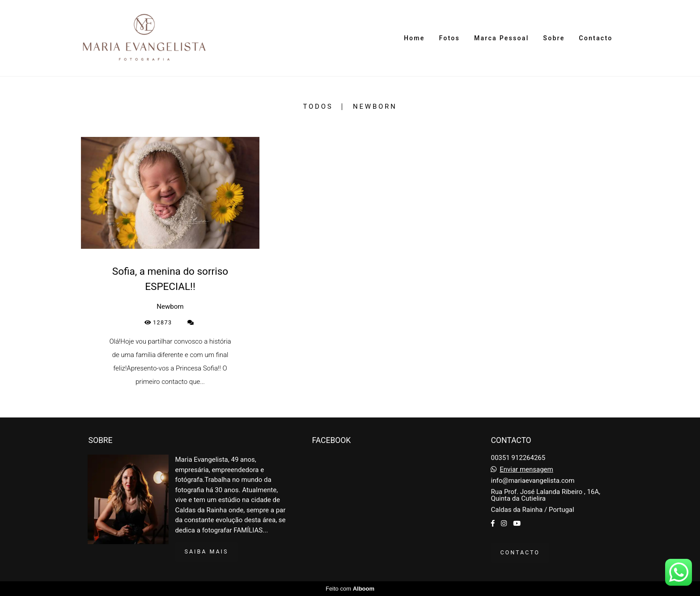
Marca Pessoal (502, 38)
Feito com (350, 589)
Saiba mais (207, 551)
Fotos (449, 38)
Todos (318, 107)
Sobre (554, 38)
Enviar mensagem (526, 470)
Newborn (375, 107)
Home (414, 38)
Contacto (596, 38)
